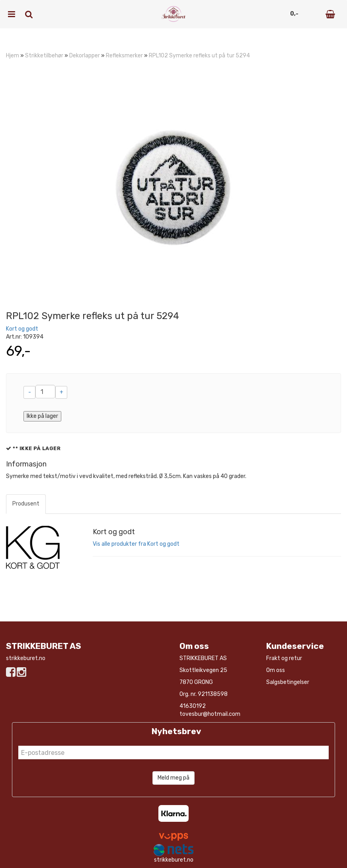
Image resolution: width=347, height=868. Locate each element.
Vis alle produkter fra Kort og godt (136, 544)
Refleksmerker (124, 56)
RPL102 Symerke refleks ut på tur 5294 (199, 56)
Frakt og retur (284, 658)
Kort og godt (22, 329)
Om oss (276, 670)
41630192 (193, 706)
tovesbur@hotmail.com (210, 714)
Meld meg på (173, 778)
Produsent (26, 504)
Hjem (13, 56)
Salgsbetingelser (288, 682)
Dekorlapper (85, 56)
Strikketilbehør (44, 56)
